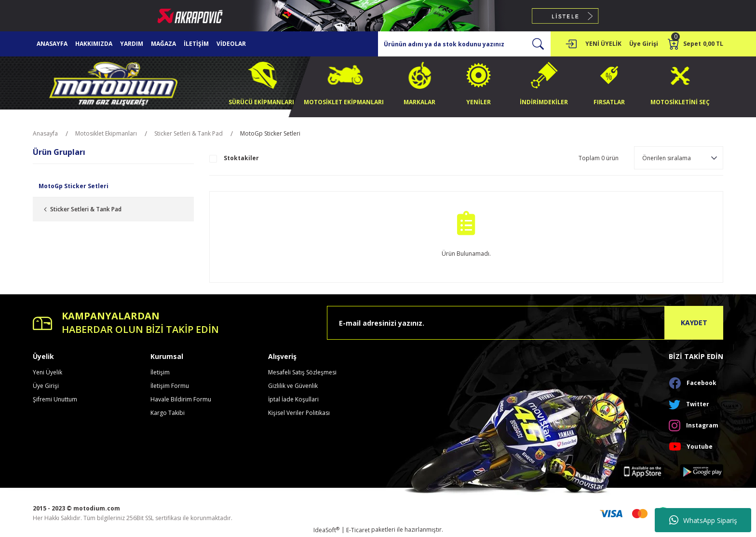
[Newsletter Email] (525, 323)
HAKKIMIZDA (94, 44)
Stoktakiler (241, 158)
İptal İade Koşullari (293, 399)
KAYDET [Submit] (694, 323)
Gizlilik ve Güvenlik (293, 386)
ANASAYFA (52, 44)
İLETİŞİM (196, 44)
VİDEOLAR (231, 44)
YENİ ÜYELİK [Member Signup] (603, 44)
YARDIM (132, 44)
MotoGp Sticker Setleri (270, 133)
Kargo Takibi (168, 413)
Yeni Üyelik (47, 372)
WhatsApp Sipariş (703, 520)
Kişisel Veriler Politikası (299, 413)
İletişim (160, 372)
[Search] (464, 44)
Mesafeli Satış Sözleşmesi (302, 372)
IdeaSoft (326, 530)
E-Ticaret (358, 530)
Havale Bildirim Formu (181, 399)
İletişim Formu (170, 386)
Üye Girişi (46, 386)
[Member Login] (571, 44)
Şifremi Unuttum (55, 399)
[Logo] (113, 82)
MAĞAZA (163, 44)
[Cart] (695, 44)
